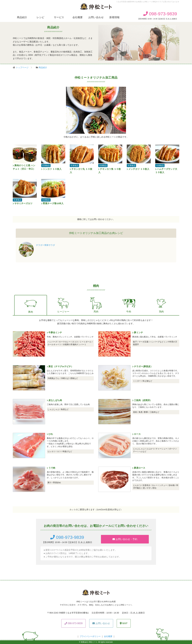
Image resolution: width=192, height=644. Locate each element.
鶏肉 (161, 305)
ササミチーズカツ (23, 203)
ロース (136, 434)
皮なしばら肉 (54, 400)
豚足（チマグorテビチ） (60, 366)
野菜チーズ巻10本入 (52, 203)
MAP (124, 623)
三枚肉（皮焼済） (142, 400)
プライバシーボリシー (90, 636)
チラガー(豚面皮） (142, 366)
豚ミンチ (138, 332)
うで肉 (51, 468)
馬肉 (96, 305)
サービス (59, 17)
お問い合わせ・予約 (125, 539)
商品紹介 (22, 17)
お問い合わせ (96, 17)
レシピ (40, 17)
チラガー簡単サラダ (45, 245)
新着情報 (114, 17)
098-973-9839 (160, 14)
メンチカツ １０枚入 (138, 169)
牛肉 (129, 305)
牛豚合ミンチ (54, 332)
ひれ (50, 434)
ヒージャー (63, 305)
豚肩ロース (139, 468)
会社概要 (78, 17)
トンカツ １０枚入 (51, 169)
